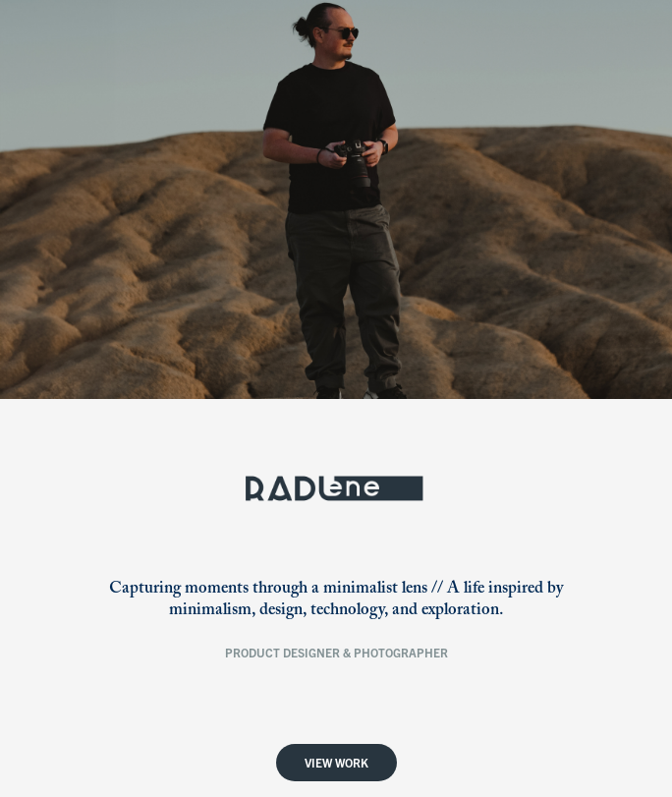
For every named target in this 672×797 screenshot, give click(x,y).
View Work (336, 762)
